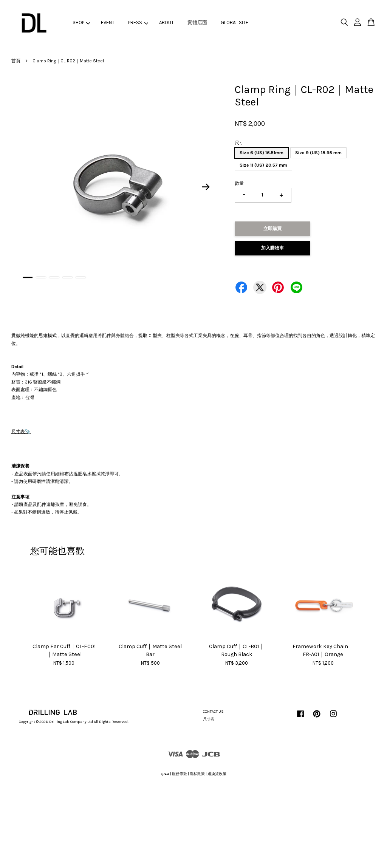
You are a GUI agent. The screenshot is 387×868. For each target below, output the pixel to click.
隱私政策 (197, 774)
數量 (239, 183)
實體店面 (197, 22)
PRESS (138, 22)
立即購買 (272, 229)
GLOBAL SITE (235, 22)
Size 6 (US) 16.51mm (262, 153)
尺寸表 (18, 432)
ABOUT (166, 22)
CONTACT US (213, 712)
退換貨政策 (217, 774)
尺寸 (239, 143)
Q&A (165, 774)
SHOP (81, 22)
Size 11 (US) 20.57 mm (263, 165)
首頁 (16, 61)
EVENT (108, 22)
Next (206, 187)
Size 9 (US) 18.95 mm (318, 153)
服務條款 (180, 774)
